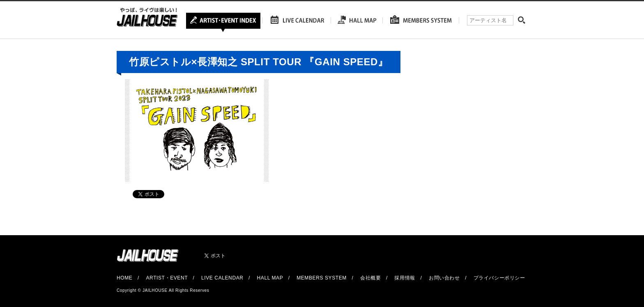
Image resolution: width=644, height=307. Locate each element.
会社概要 (370, 278)
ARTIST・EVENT (167, 278)
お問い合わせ (444, 278)
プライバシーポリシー (499, 278)
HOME (124, 278)
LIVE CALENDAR (222, 278)
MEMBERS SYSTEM (322, 278)
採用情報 (405, 278)
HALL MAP (270, 278)
